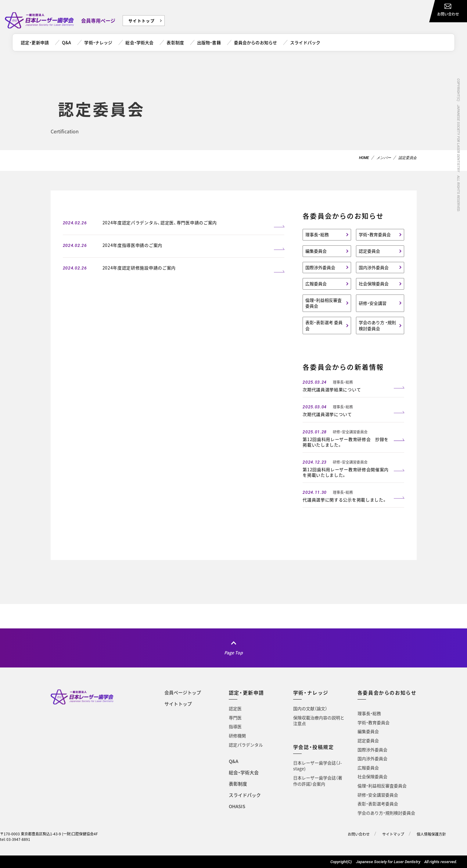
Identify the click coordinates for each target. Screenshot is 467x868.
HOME (364, 158)
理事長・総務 (317, 234)
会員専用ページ (98, 20)
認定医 (235, 708)
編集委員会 (316, 251)
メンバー (384, 158)
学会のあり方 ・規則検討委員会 (377, 325)
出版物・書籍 (209, 42)
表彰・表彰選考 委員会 (324, 325)
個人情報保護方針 (431, 834)
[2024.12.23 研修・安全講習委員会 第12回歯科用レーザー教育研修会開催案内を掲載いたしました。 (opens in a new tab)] (353, 468)
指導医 (235, 726)
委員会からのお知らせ (255, 42)
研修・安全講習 (373, 303)
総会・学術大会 (139, 42)
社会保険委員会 (374, 284)
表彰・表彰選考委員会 (378, 804)
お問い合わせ (359, 834)
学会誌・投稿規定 (314, 747)
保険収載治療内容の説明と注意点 (319, 721)
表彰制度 (175, 42)
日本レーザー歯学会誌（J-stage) (318, 766)
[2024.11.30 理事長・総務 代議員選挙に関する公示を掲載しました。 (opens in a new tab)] (353, 495)
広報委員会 (316, 284)
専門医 (235, 718)
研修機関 (237, 736)
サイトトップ (142, 21)
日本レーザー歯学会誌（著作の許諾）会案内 (318, 781)
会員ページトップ (183, 693)
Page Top (233, 653)
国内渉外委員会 (374, 267)
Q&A (66, 42)
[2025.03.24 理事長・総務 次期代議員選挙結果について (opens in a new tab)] (353, 385)
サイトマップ (393, 834)
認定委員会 (369, 251)
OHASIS (237, 806)
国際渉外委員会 (320, 267)
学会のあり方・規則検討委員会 (386, 813)
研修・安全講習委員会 (378, 795)
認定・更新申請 (35, 42)
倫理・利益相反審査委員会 (323, 303)
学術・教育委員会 (375, 234)
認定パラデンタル (246, 745)
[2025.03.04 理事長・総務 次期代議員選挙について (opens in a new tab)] (353, 410)
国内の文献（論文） (310, 708)
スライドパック (305, 42)
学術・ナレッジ (98, 42)
